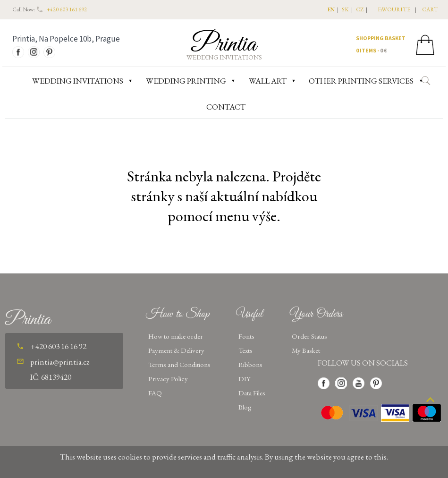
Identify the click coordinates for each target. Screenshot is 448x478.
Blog (245, 407)
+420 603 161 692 (67, 9)
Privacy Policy (168, 379)
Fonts (246, 336)
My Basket (306, 350)
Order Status (309, 336)
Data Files (252, 393)
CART (430, 9)
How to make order (176, 336)
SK (345, 9)
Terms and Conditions (179, 364)
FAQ (155, 393)
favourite (394, 9)
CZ (360, 9)
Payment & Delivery (176, 350)
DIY (245, 379)
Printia (224, 44)
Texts (245, 350)
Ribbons (250, 364)
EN (331, 9)
